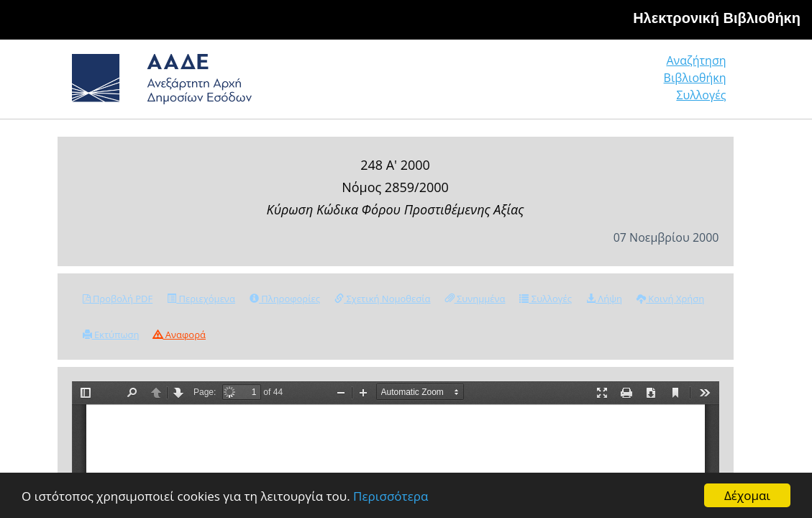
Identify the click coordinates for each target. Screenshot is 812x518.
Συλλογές (702, 84)
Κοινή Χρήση (670, 299)
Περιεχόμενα (201, 299)
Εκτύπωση (111, 335)
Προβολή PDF (118, 299)
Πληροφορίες (285, 299)
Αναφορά (179, 335)
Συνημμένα (475, 299)
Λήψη (604, 299)
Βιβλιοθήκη (607, 84)
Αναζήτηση (506, 84)
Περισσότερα (391, 496)
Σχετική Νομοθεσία (382, 299)
